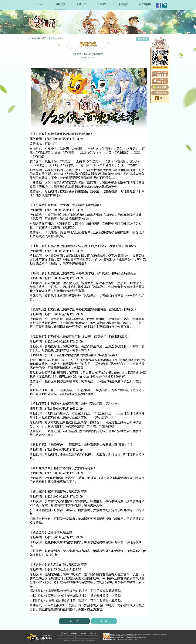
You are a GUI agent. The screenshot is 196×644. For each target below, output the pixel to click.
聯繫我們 (74, 633)
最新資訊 (53, 38)
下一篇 (104, 621)
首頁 (44, 38)
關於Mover (65, 633)
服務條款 (84, 633)
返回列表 (74, 621)
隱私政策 (93, 633)
